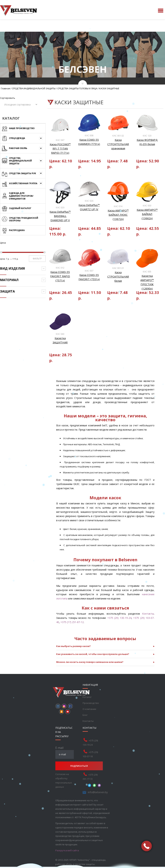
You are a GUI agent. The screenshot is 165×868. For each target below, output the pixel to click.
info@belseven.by (98, 792)
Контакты (148, 614)
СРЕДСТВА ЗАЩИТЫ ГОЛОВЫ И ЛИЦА (77, 88)
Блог (85, 715)
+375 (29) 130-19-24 (119, 618)
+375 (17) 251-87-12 (72, 622)
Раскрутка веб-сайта (67, 850)
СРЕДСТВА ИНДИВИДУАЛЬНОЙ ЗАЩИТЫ (34, 88)
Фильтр (37, 259)
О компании (89, 709)
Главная (5, 88)
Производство (91, 703)
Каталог (87, 697)
